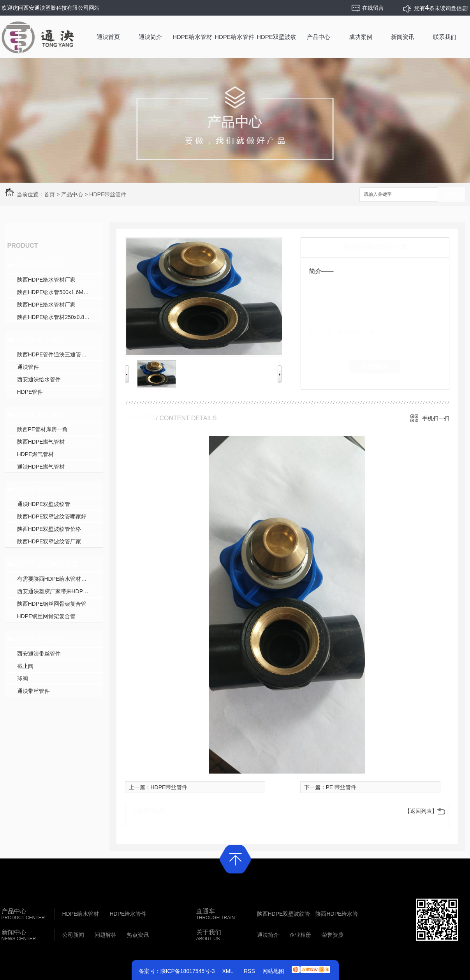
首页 (49, 194)
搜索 (451, 195)
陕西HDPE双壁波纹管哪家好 (52, 516)
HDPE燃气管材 (41, 414)
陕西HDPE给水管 (337, 914)
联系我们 (445, 37)
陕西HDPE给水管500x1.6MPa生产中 (60, 292)
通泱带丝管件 (33, 691)
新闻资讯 (403, 37)
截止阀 (25, 666)
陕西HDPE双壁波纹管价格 (49, 529)
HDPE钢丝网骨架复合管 (53, 564)
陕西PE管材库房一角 (43, 429)
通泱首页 (108, 37)
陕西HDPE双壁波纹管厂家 (49, 541)
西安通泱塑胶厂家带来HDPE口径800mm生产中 (60, 591)
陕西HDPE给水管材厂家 (47, 280)
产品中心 (319, 37)
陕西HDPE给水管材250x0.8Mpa (56, 317)
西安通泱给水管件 (39, 379)
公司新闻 (73, 935)
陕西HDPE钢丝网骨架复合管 (52, 604)
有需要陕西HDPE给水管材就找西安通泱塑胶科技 (60, 579)
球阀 (23, 679)
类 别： (322, 332)
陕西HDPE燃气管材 (41, 442)
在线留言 (375, 367)
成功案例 (361, 37)
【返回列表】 (421, 811)
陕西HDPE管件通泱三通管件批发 (57, 354)
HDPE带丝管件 (108, 194)
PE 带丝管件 (341, 787)
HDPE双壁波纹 (276, 37)
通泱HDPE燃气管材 (41, 467)
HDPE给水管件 (234, 37)
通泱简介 (150, 37)
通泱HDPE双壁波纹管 (44, 504)
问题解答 (106, 935)
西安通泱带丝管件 (39, 654)
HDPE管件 (30, 392)
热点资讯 (138, 935)
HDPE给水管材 (192, 37)
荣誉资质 (333, 935)
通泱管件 (28, 367)
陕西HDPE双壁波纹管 (284, 914)
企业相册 (300, 935)
